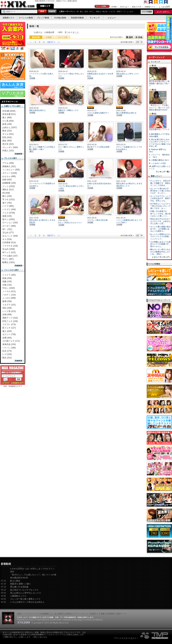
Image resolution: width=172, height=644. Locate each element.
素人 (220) (7, 331)
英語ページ (122, 614)
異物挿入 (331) (9, 166)
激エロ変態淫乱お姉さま (126, 113)
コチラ (19, 386)
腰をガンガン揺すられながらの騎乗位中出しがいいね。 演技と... (160, 252)
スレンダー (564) (10, 147)
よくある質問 (164, 7)
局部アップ (121, 12)
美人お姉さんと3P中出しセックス (26, 593)
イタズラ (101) (9, 305)
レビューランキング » (161, 257)
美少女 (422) (8, 144)
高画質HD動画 (77, 18)
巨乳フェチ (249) (10, 321)
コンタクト (151, 2)
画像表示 (130, 37)
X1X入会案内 (13, 36)
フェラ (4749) (9, 213)
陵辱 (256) (7, 301)
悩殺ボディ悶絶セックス (68, 110)
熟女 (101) (7, 358)
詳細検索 (45, 614)
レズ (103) (7, 354)
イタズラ (112, 12)
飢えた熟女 (15, 581)
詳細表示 (139, 37)
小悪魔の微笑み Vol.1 (160, 160)
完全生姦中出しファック (159, 129)
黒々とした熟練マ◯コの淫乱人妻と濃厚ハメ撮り (42, 148)
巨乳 (86, 12)
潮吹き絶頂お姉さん (38, 110)
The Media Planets (154, 636)
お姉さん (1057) (10, 127)
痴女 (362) (7, 141)
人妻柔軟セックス (18, 596)
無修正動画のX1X (18, 5)
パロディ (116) (9, 295)
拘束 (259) (7, 278)
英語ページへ (146, 2)
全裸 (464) (7, 338)
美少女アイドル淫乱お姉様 (98, 147)
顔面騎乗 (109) (9, 183)
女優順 (49, 37)
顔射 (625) (7, 180)
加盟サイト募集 (98, 614)
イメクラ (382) (9, 275)
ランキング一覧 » (163, 172)
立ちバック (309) (10, 236)
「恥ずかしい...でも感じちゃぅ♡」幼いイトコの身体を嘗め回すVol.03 (159, 108)
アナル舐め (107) (10, 256)
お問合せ (69, 614)
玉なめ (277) (8, 233)
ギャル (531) (8, 134)
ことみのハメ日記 (159, 163)
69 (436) (6, 193)
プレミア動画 (43, 18)
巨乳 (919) (7, 137)
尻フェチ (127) (9, 328)
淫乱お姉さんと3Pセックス (127, 74)
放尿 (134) (7, 216)
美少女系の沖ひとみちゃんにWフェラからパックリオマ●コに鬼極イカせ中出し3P (160, 143)
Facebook (166, 2)
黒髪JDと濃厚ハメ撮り (20, 584)
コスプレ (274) (9, 324)
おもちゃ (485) (9, 176)
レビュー (112, 18)
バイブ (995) (8, 206)
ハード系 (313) (9, 311)
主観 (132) (7, 285)
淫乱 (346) (7, 308)
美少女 (105, 12)
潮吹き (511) (8, 190)
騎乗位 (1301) (9, 262)
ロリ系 (76, 12)
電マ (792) (7, 203)
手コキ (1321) (9, 199)
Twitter (161, 2)
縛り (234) (7, 196)
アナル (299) (8, 163)
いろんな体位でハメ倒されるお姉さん (27, 602)
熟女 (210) (7, 131)
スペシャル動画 (26, 18)
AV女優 (32, 78)
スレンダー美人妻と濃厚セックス (25, 599)
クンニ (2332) (9, 186)
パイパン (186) (9, 348)
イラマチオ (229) (10, 246)
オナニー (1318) (10, 173)
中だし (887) (8, 259)
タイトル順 (63, 37)
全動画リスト (150, 7)
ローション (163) (10, 223)
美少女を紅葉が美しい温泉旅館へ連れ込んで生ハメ (159, 84)
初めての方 (137, 7)
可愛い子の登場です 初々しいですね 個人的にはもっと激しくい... (160, 214)
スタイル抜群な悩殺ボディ (98, 113)
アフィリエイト (82, 614)
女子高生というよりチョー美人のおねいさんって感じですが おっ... (160, 206)
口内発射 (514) (9, 242)
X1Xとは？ (124, 7)
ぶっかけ (130, 12)
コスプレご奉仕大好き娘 (97, 220)
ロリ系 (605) (8, 121)
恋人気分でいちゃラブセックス (24, 590)
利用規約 (111, 614)
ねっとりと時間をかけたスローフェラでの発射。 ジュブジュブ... (160, 237)
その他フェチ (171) (11, 341)
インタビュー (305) (11, 170)
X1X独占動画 (60, 18)
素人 (82, 12)
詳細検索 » (19, 154)
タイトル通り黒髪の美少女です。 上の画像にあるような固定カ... (160, 229)
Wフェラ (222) (9, 252)
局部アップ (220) (10, 318)
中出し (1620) (9, 288)
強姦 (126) (7, 281)
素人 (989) (7, 118)
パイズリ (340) (9, 209)
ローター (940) (9, 226)
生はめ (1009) (9, 249)
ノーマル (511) (9, 291)
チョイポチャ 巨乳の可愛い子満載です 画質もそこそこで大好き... (160, 183)
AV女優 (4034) (9, 111)
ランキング (95, 18)
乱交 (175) (7, 351)
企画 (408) (7, 314)
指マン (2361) (9, 219)
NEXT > (51, 42)
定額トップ (45, 6)
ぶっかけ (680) (9, 298)
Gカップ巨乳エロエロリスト (70, 223)
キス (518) (7, 239)
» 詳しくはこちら (40, 637)
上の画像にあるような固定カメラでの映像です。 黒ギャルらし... (160, 244)
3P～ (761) (7, 229)
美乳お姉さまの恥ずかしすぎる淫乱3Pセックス (129, 185)
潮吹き (98, 12)
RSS (156, 2)
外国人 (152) (8, 151)
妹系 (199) (7, 124)
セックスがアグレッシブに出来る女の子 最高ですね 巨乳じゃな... (160, 198)
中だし (92, 12)
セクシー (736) (9, 334)
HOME (114, 7)
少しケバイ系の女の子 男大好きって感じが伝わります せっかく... (160, 191)
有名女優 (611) (9, 114)
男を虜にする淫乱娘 (19, 587)
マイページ (102, 6)
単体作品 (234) (9, 344)
